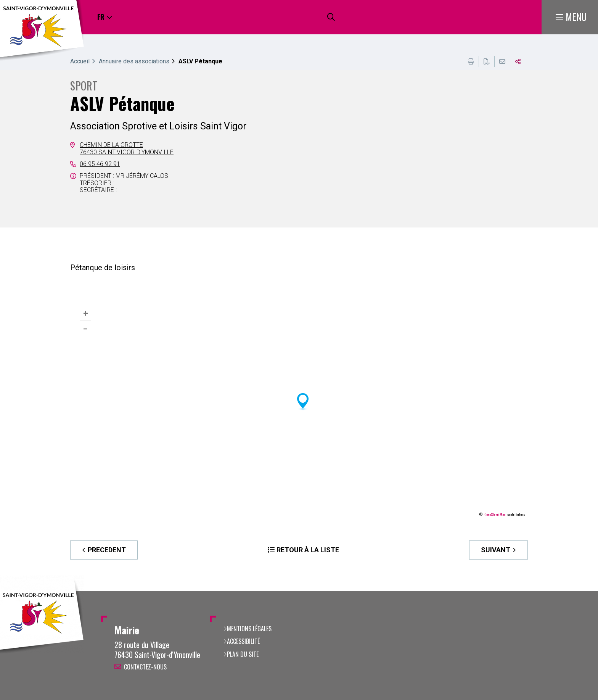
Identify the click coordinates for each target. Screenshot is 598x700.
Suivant (496, 550)
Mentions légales (249, 629)
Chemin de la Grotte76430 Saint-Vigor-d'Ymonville (127, 148)
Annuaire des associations (134, 61)
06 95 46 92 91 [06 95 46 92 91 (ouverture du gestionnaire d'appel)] (100, 164)
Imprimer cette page (471, 61)
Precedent (107, 550)
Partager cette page (518, 61)
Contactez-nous (145, 667)
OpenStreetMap (495, 515)
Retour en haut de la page (581, 591)
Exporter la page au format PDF (487, 61)
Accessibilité (243, 641)
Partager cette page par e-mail (502, 61)
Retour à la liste (308, 550)
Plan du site (243, 654)
